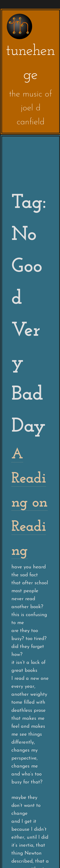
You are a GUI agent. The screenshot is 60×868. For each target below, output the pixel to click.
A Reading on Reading (30, 503)
